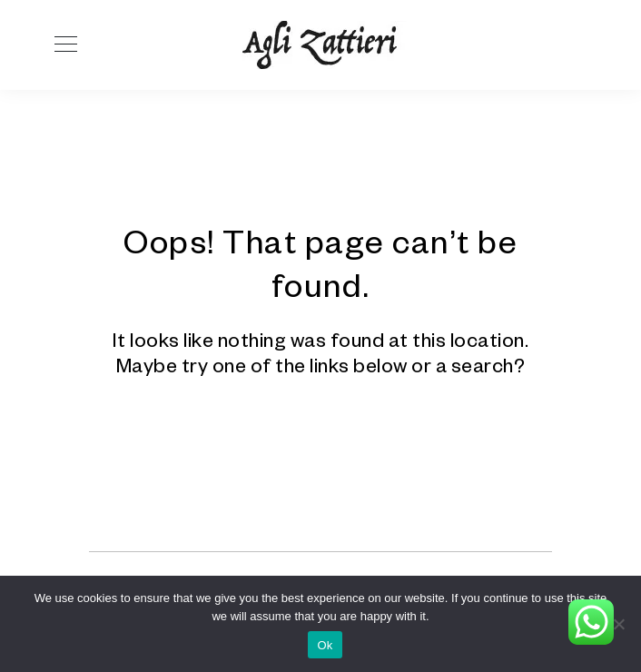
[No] (618, 624)
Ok (325, 645)
